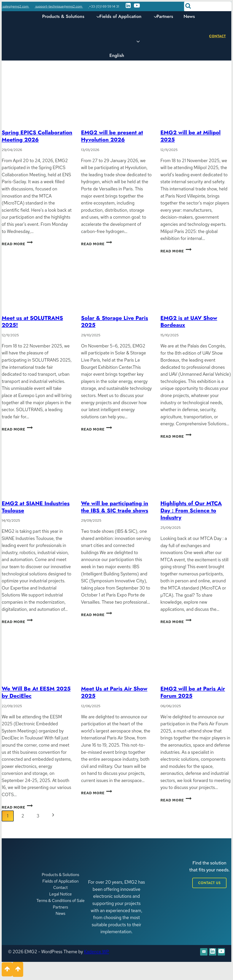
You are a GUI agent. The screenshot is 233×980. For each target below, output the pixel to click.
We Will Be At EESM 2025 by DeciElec (36, 692)
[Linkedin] (128, 7)
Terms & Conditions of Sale (61, 901)
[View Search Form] (208, 6)
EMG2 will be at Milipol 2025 (191, 136)
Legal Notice (60, 894)
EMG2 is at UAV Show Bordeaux (189, 322)
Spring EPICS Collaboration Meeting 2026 (37, 136)
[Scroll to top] (7, 971)
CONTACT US (209, 883)
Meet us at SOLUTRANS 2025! (32, 322)
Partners (165, 16)
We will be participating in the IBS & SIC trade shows (114, 507)
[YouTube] (137, 7)
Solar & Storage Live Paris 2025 (114, 322)
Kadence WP (97, 952)
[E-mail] (200, 953)
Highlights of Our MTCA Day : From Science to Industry (191, 510)
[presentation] (37, 101)
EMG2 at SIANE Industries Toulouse (36, 507)
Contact (218, 36)
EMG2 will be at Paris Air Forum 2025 (193, 692)
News (189, 16)
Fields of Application (61, 881)
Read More (17, 244)
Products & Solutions (61, 875)
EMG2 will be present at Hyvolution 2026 (112, 136)
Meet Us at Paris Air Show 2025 (114, 692)
